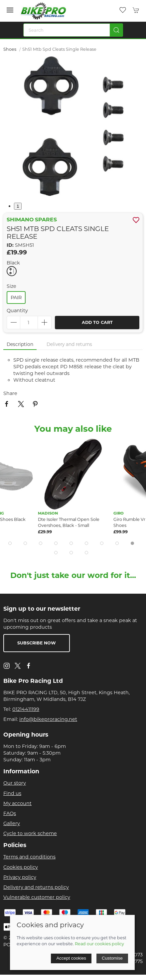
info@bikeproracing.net (48, 719)
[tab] (10, 543)
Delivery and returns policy (36, 887)
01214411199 (26, 709)
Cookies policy (21, 867)
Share (10, 393)
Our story (15, 783)
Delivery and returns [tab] (69, 344)
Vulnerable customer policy (37, 897)
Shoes (10, 49)
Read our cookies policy (99, 944)
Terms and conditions (29, 857)
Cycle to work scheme (30, 833)
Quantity (17, 311)
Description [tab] (20, 344)
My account (17, 803)
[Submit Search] (116, 30)
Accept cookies (71, 958)
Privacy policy (20, 877)
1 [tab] (18, 206)
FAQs (10, 813)
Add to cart (97, 322)
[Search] (73, 30)
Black (13, 263)
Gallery (12, 823)
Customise (112, 958)
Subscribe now (37, 643)
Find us (12, 793)
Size (11, 286)
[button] (10, 10)
